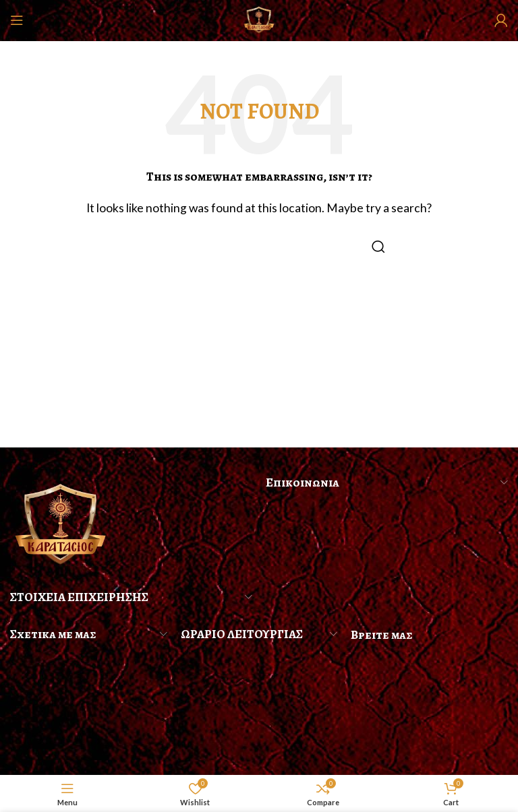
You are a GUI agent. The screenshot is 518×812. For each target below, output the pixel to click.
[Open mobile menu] (17, 20)
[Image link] (61, 523)
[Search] (259, 247)
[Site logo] (259, 19)
